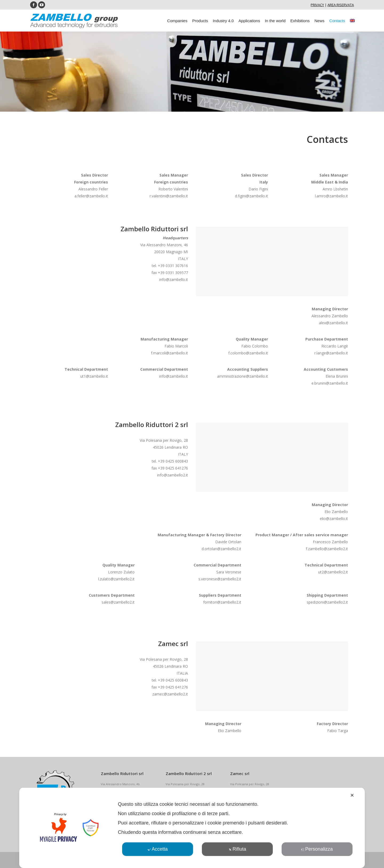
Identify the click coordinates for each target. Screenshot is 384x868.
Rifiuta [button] (237, 849)
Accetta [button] (158, 849)
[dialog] (192, 828)
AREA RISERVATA (341, 5)
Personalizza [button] (317, 849)
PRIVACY (317, 5)
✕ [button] (352, 795)
